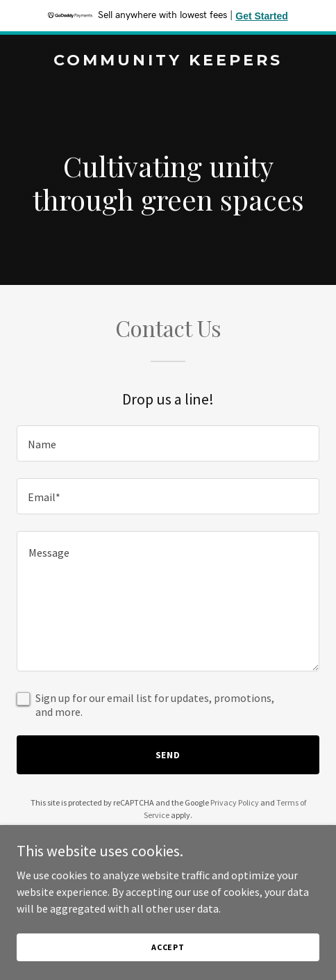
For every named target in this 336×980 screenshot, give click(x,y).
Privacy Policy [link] (235, 802)
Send (168, 755)
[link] (168, 61)
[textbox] (168, 443)
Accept (168, 947)
